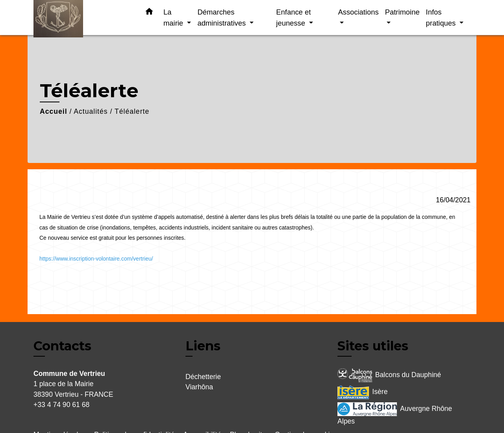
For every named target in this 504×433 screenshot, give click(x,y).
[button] (149, 13)
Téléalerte (132, 111)
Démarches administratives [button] (222, 18)
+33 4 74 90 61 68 (61, 405)
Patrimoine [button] (402, 12)
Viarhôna (199, 387)
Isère (362, 392)
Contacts (62, 346)
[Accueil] (83, 18)
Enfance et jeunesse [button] (293, 18)
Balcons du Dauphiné (389, 375)
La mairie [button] (174, 18)
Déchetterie (203, 377)
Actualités (91, 111)
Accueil (54, 111)
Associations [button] (358, 12)
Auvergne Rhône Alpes (395, 414)
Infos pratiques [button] (442, 18)
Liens (203, 346)
